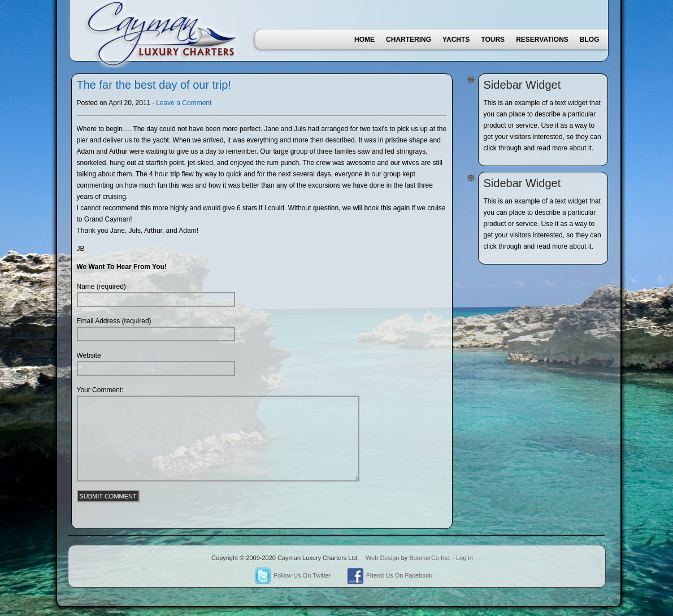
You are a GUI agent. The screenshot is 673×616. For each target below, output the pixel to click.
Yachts (456, 40)
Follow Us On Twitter (292, 575)
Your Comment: (100, 390)
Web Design (383, 558)
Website (89, 355)
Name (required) (101, 287)
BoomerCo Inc (429, 558)
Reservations (542, 40)
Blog (590, 40)
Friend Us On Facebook (390, 575)
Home (364, 40)
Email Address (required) (114, 321)
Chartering (409, 40)
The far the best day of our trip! (154, 85)
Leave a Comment (184, 103)
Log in (464, 558)
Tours (493, 40)
